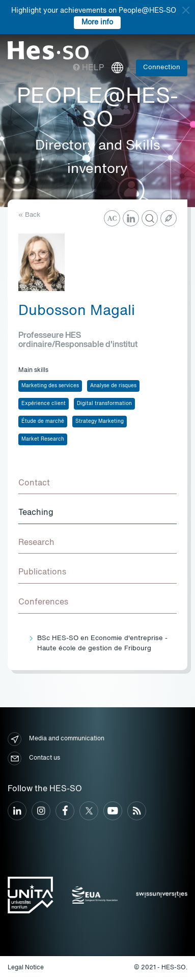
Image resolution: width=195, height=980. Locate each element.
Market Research (43, 439)
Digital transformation (104, 403)
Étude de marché (43, 421)
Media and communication (56, 739)
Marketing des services (50, 386)
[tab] (97, 484)
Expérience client (44, 403)
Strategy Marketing (100, 421)
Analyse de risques (113, 386)
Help (88, 68)
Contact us (34, 758)
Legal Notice (26, 968)
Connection (162, 67)
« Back (29, 215)
